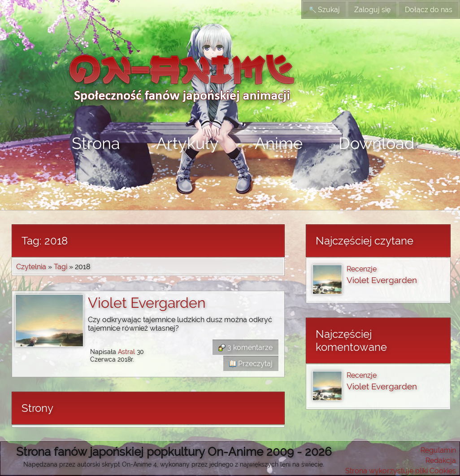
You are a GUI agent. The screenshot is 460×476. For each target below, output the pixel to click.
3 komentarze (245, 347)
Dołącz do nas (429, 10)
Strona (96, 143)
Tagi (61, 267)
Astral (126, 352)
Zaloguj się (372, 10)
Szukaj (324, 10)
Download (376, 143)
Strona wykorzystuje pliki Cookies (401, 471)
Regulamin (438, 450)
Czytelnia (31, 267)
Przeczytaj (251, 364)
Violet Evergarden (147, 303)
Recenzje (362, 269)
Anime (279, 143)
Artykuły (187, 143)
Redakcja (441, 461)
